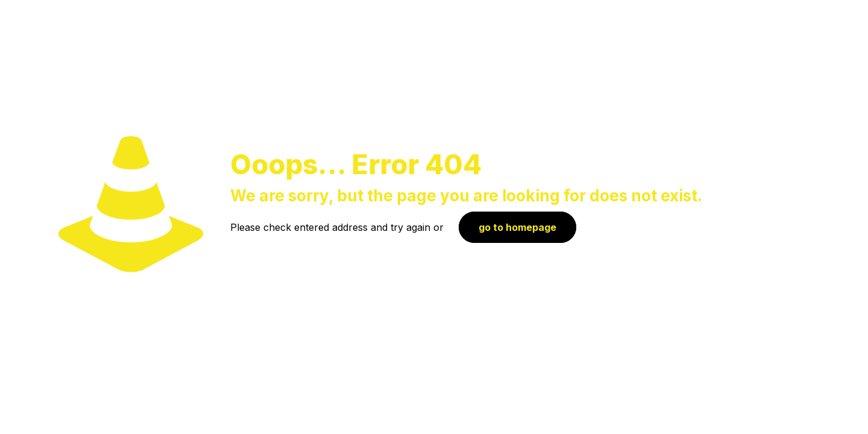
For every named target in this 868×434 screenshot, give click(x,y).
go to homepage (517, 227)
